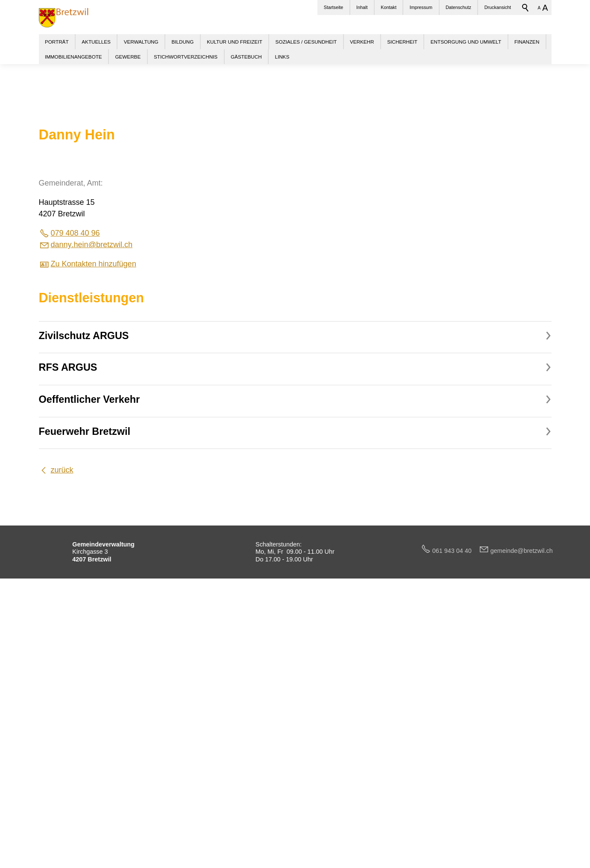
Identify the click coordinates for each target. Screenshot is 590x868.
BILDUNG (182, 42)
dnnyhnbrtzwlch (92, 519)
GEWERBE (128, 57)
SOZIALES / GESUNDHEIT (306, 42)
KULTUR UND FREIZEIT (235, 42)
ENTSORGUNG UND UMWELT (466, 42)
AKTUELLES (96, 42)
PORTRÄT (57, 42)
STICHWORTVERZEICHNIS (186, 57)
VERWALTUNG (141, 42)
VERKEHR (362, 42)
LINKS (282, 57)
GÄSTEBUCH (246, 57)
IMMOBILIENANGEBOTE (73, 57)
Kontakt (389, 7)
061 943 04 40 (455, 825)
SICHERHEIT (402, 42)
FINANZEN (527, 42)
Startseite (334, 7)
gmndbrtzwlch (522, 825)
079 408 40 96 (75, 507)
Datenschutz (458, 7)
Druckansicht (498, 7)
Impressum (421, 7)
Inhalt (362, 7)
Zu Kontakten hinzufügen (94, 538)
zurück (62, 744)
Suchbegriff (525, 8)
